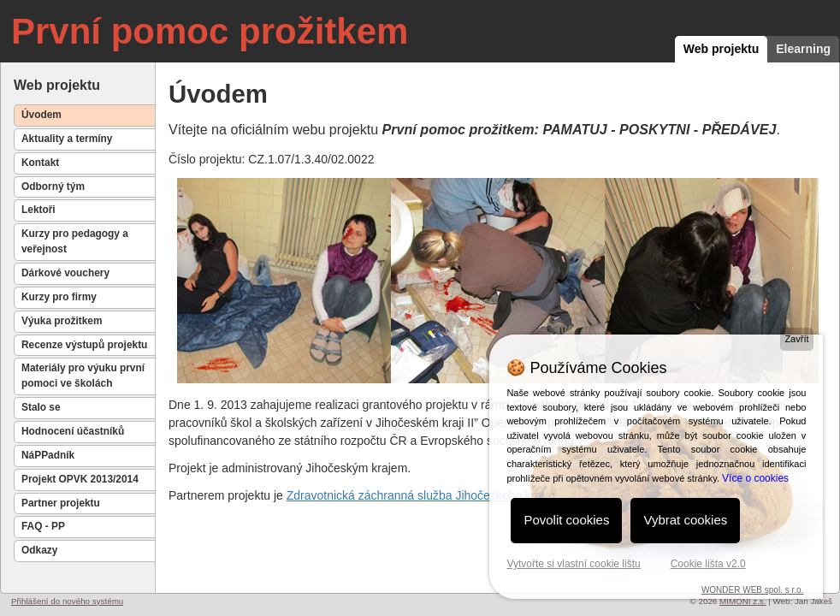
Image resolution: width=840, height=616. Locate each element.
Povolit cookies (566, 520)
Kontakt (40, 163)
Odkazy (39, 550)
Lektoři (38, 210)
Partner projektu (61, 503)
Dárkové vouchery (65, 273)
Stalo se (41, 407)
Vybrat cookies (685, 520)
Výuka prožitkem (62, 321)
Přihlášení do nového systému (67, 601)
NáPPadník (48, 455)
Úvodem (41, 115)
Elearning (803, 49)
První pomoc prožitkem (210, 31)
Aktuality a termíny (67, 139)
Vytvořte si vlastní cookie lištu (573, 564)
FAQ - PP (43, 526)
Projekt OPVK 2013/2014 (80, 479)
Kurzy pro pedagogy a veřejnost (75, 241)
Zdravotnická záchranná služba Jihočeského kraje (419, 495)
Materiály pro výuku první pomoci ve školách (83, 376)
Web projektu (721, 49)
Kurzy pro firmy (59, 297)
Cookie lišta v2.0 (708, 564)
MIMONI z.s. (742, 601)
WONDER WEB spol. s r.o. (752, 590)
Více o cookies (755, 478)
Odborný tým (53, 187)
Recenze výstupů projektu (84, 345)
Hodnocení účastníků (73, 431)
